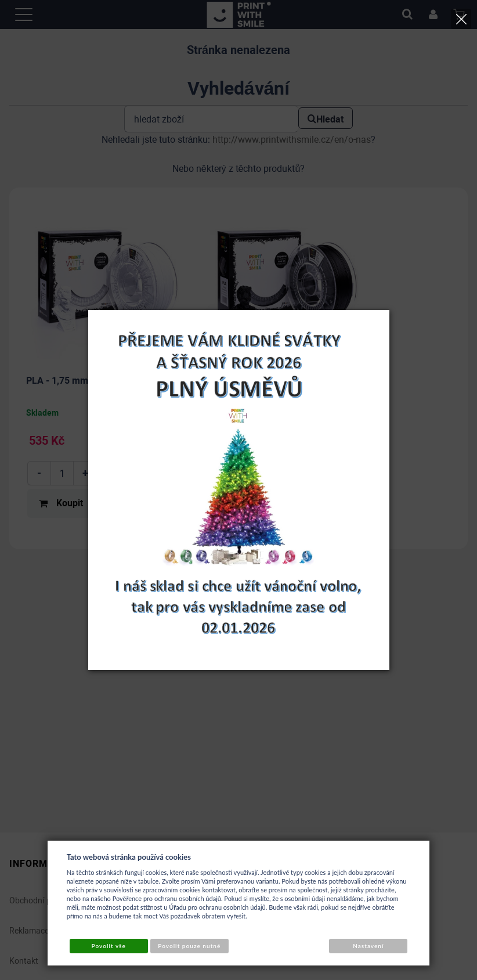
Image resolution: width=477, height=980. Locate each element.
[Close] (461, 19)
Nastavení (368, 946)
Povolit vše (109, 946)
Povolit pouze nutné (189, 946)
